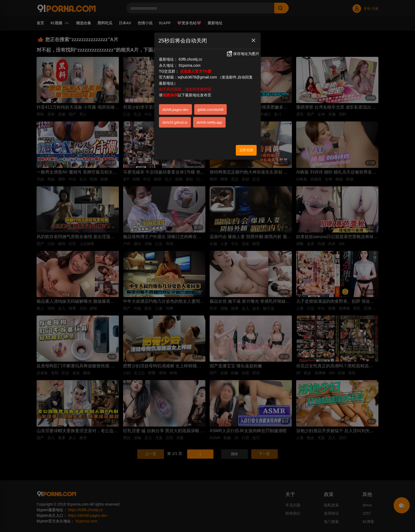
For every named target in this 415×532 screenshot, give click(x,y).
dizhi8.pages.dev (175, 110)
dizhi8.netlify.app (209, 122)
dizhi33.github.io (175, 122)
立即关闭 (246, 150)
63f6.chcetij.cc (191, 59)
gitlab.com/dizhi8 (211, 110)
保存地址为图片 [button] (243, 54)
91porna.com (190, 65)
